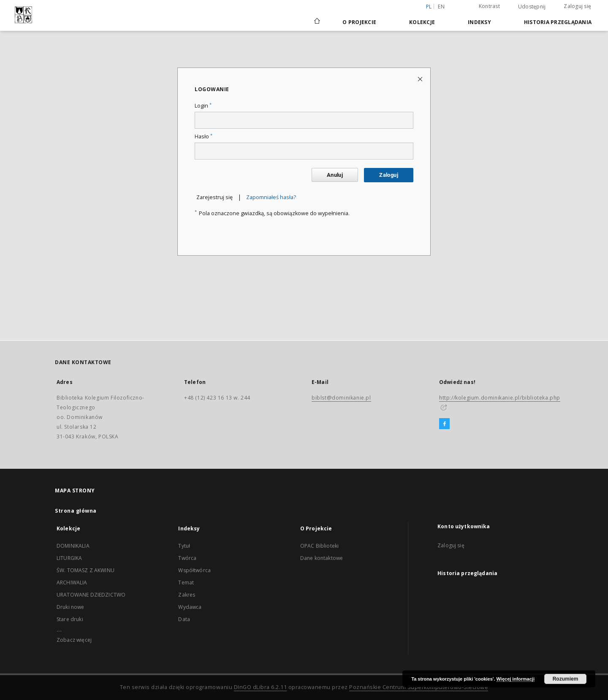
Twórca (187, 558)
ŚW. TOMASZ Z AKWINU (85, 570)
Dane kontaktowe (322, 558)
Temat (186, 582)
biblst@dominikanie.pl (341, 398)
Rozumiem (566, 679)
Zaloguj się (577, 6)
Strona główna (76, 511)
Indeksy (479, 22)
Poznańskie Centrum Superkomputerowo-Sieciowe (419, 687)
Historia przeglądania (558, 22)
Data (184, 619)
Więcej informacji (516, 679)
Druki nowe (71, 607)
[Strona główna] (316, 22)
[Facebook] (444, 424)
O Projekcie (359, 22)
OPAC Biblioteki (319, 546)
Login (203, 106)
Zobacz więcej (74, 640)
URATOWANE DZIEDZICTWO (91, 595)
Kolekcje (422, 22)
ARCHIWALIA (72, 582)
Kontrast (489, 6)
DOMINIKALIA (73, 546)
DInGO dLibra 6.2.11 (261, 687)
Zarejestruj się (214, 197)
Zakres (187, 595)
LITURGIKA (69, 558)
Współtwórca (194, 570)
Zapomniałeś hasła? (271, 197)
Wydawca (190, 607)
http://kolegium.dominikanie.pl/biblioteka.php (500, 398)
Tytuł (184, 546)
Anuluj (335, 175)
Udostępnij (532, 7)
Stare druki (70, 619)
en (441, 7)
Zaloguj (389, 175)
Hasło (204, 136)
